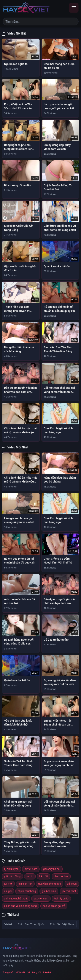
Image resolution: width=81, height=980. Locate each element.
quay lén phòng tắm (50, 884)
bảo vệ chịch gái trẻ (54, 906)
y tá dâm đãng (12, 876)
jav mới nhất (69, 891)
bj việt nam (31, 869)
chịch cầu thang (27, 891)
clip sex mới (25, 884)
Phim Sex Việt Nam (62, 924)
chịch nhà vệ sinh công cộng (20, 906)
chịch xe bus (61, 876)
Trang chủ (8, 973)
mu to (30, 876)
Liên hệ (47, 973)
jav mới (8, 884)
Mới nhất (20, 973)
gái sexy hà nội (52, 869)
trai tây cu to (61, 899)
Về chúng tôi (34, 973)
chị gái (8, 891)
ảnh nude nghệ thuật (16, 899)
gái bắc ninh (49, 891)
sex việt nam (41, 899)
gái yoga (72, 884)
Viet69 (8, 924)
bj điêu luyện (11, 869)
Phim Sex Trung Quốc (31, 924)
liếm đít (44, 876)
